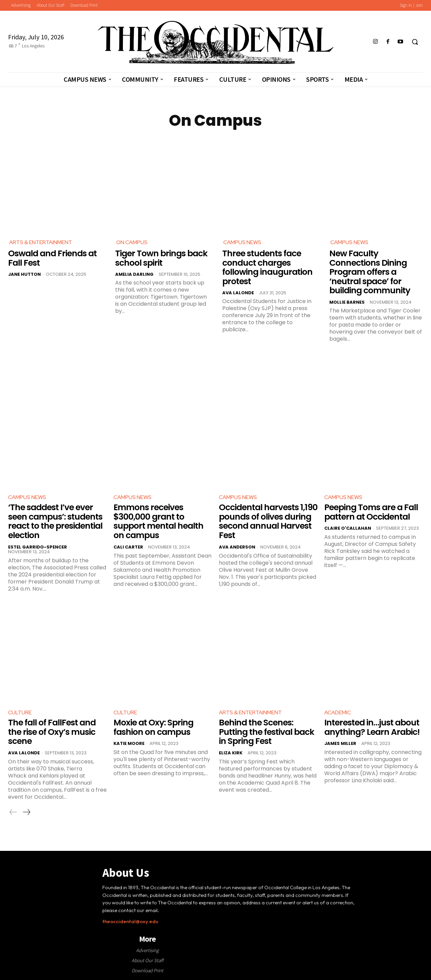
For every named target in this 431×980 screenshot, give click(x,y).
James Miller (340, 743)
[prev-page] (13, 812)
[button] (415, 42)
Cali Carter (128, 547)
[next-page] (26, 812)
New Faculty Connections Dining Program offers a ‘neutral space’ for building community (370, 272)
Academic (338, 712)
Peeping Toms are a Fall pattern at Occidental (371, 512)
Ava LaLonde (238, 293)
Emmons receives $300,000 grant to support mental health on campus (158, 521)
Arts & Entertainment (41, 242)
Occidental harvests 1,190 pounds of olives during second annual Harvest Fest (268, 521)
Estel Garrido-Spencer (38, 547)
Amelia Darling (134, 274)
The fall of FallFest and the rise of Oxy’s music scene (52, 732)
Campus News (242, 242)
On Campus (132, 242)
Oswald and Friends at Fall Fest (52, 258)
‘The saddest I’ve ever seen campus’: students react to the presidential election (55, 521)
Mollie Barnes (347, 302)
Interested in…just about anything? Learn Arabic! (372, 727)
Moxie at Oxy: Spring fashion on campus (153, 727)
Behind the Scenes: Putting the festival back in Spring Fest (267, 732)
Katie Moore (129, 743)
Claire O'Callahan (348, 528)
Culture (20, 712)
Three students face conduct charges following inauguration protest (267, 267)
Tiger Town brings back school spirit (161, 258)
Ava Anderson (237, 547)
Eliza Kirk (231, 752)
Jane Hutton (24, 274)
